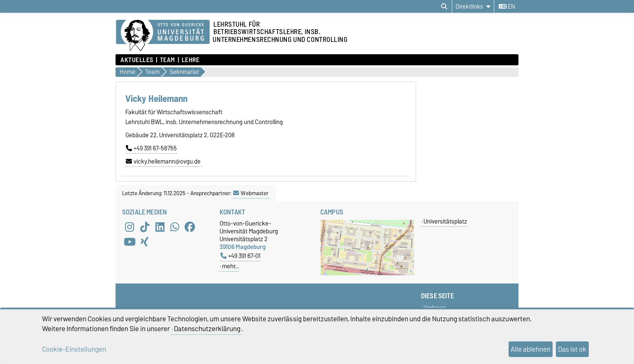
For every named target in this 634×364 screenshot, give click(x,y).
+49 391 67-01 (241, 256)
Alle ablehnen (531, 349)
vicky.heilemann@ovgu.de (163, 161)
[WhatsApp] (175, 227)
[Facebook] (190, 227)
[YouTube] (130, 242)
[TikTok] (145, 227)
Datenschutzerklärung (207, 329)
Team (168, 60)
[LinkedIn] (160, 227)
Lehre (191, 60)
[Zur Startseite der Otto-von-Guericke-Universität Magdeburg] (163, 36)
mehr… (230, 266)
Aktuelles (137, 60)
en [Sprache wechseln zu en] (507, 7)
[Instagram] (130, 227)
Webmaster (251, 193)
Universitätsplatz (445, 221)
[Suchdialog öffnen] (444, 7)
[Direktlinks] (473, 6)
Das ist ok (572, 349)
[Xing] (145, 242)
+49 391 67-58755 (151, 148)
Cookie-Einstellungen (74, 349)
